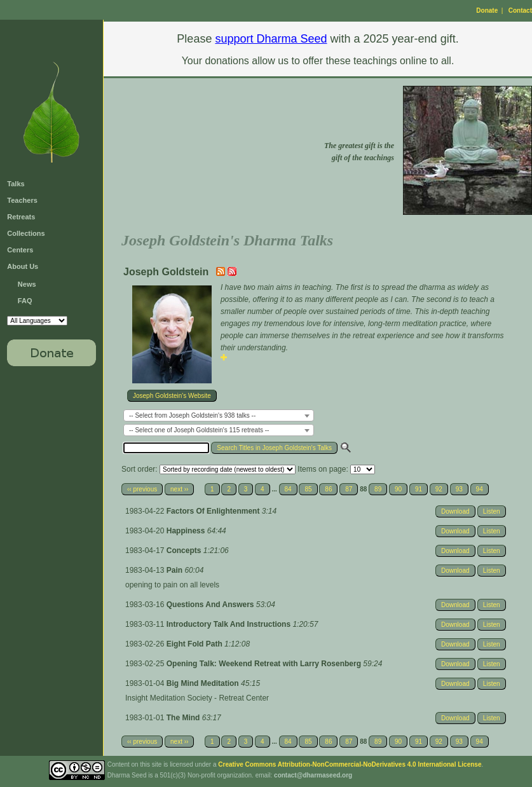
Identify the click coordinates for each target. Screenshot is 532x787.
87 (349, 489)
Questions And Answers (211, 605)
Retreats (21, 217)
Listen (492, 511)
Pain (176, 570)
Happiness (187, 531)
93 (459, 489)
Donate (487, 10)
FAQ (25, 301)
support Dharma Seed (271, 39)
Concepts (185, 551)
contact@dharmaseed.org (313, 775)
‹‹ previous (142, 489)
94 (480, 489)
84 (288, 489)
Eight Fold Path (195, 644)
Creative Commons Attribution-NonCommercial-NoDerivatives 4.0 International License (350, 764)
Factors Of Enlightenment (214, 511)
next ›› (179, 489)
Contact (520, 10)
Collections (26, 233)
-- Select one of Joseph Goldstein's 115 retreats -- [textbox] (199, 430)
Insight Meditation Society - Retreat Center (197, 698)
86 (328, 489)
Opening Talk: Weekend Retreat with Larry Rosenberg (265, 664)
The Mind (184, 718)
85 (308, 489)
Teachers (22, 200)
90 (398, 489)
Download (455, 511)
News (27, 284)
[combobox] (219, 415)
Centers (20, 250)
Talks (16, 184)
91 (419, 489)
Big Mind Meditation (204, 683)
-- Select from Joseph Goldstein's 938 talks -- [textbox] (192, 415)
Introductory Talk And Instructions (230, 624)
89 (378, 489)
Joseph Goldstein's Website (172, 396)
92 (439, 489)
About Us (23, 266)
